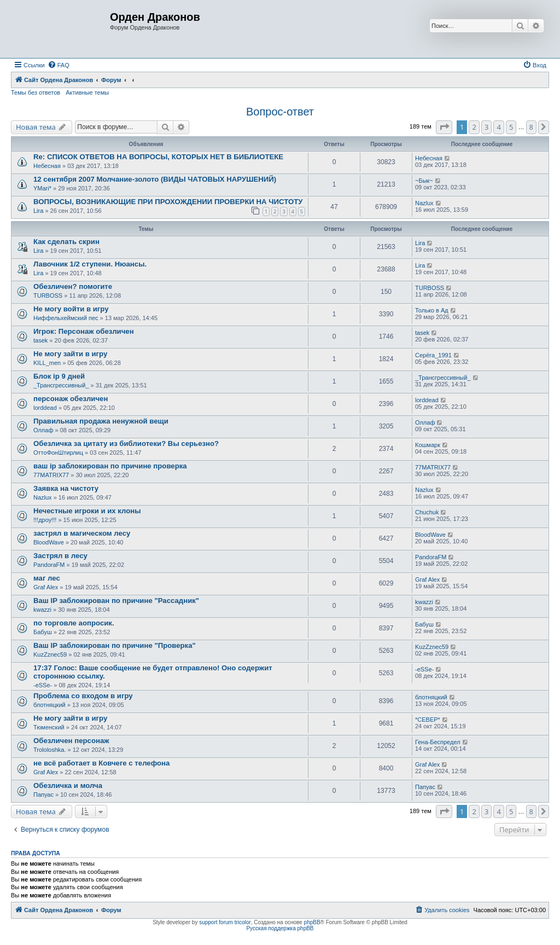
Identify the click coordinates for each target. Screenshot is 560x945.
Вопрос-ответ (280, 112)
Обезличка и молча (68, 785)
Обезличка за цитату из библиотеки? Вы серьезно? (126, 443)
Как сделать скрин (66, 242)
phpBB (312, 922)
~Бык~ (424, 181)
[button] (444, 127)
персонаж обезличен (71, 399)
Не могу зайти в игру (70, 354)
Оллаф (43, 430)
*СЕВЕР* (428, 720)
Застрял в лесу (60, 556)
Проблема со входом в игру (83, 696)
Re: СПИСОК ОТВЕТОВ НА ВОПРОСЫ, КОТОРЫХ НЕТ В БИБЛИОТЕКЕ (158, 157)
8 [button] (531, 127)
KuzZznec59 (50, 654)
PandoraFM (49, 565)
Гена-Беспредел (438, 742)
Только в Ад (432, 310)
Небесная (47, 166)
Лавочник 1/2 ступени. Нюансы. (90, 264)
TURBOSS (48, 295)
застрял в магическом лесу (82, 533)
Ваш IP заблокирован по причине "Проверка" (115, 645)
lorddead (45, 408)
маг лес (47, 578)
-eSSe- (43, 685)
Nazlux (424, 203)
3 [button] (486, 127)
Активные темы (87, 92)
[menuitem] (59, 65)
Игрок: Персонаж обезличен (84, 331)
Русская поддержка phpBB (280, 928)
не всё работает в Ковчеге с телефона (101, 763)
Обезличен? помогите (73, 286)
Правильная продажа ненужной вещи (101, 421)
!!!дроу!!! (45, 520)
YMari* (42, 188)
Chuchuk (427, 512)
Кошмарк (428, 445)
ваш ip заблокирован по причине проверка (110, 466)
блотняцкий (49, 705)
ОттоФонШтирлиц (58, 453)
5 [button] (511, 127)
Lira (38, 211)
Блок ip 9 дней (59, 376)
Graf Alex (46, 587)
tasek (40, 340)
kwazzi (42, 610)
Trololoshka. (50, 750)
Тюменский (49, 727)
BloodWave (49, 542)
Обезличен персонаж (71, 741)
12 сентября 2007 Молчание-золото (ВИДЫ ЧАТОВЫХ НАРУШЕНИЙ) (155, 179)
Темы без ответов (36, 92)
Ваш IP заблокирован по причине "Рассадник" (116, 601)
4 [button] (498, 127)
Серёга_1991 (433, 355)
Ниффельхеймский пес (66, 318)
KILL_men (47, 363)
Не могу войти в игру (71, 309)
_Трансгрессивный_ (61, 385)
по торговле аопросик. (74, 623)
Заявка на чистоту (66, 488)
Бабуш (43, 632)
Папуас (43, 795)
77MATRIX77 (51, 475)
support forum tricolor (225, 922)
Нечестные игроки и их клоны (87, 511)
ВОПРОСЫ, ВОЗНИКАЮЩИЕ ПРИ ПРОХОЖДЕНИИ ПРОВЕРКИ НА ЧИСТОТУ (168, 202)
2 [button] (474, 127)
